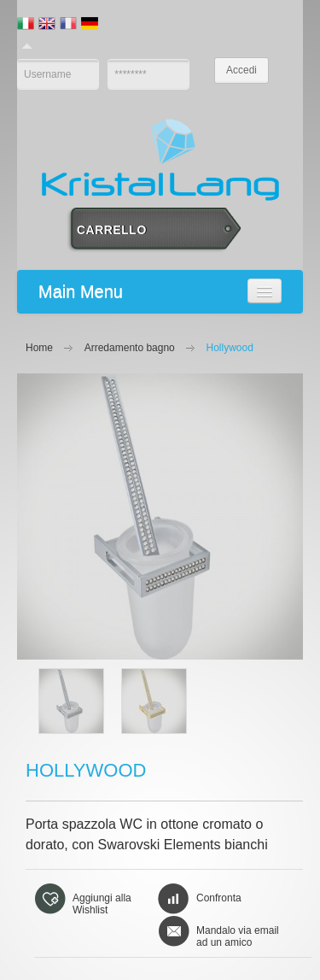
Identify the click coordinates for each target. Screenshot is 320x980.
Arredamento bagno (130, 348)
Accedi (241, 70)
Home (39, 348)
